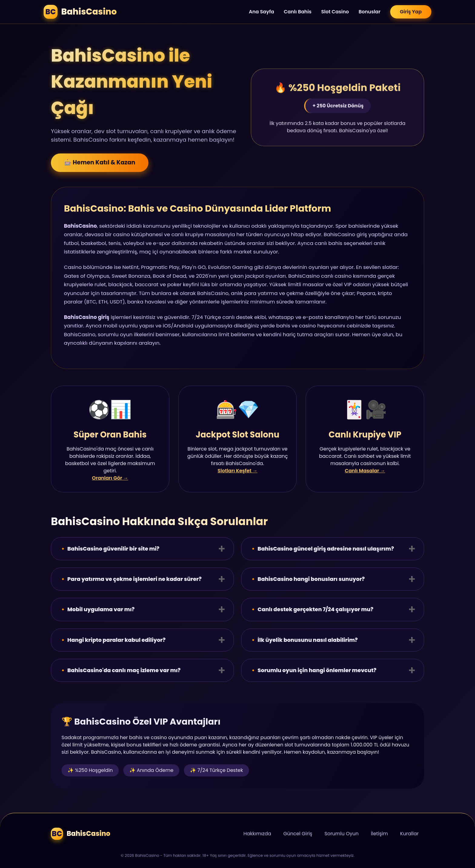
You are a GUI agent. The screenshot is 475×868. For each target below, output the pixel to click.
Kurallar (409, 834)
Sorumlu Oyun (342, 834)
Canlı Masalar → (365, 471)
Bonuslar (370, 12)
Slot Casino (335, 12)
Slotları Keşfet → (237, 471)
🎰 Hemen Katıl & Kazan (100, 164)
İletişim (379, 834)
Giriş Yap (411, 12)
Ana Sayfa (261, 12)
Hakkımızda (257, 834)
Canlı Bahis (298, 12)
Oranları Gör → (110, 478)
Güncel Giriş (298, 834)
